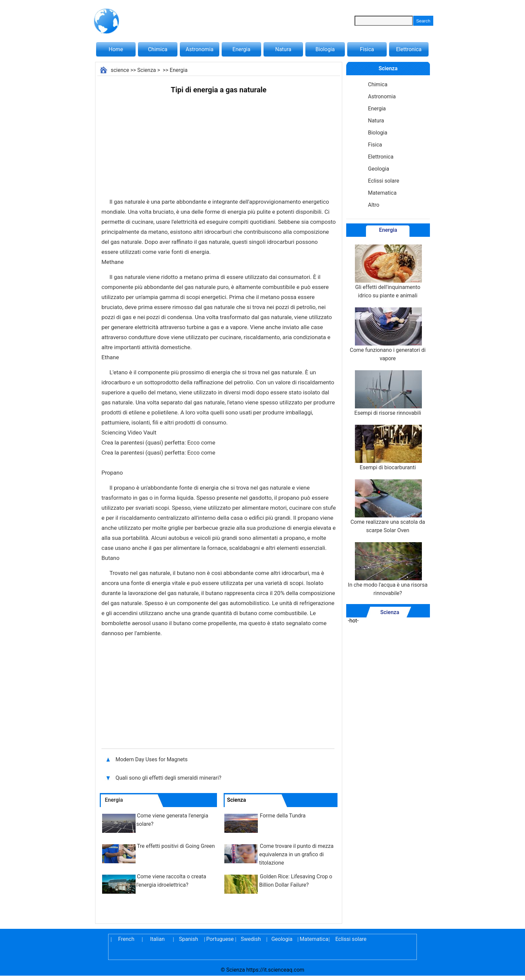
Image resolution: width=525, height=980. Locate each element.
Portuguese (220, 939)
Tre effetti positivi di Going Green (176, 846)
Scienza (147, 70)
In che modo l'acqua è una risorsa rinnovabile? (388, 569)
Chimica (158, 49)
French (126, 939)
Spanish (189, 939)
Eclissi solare (384, 181)
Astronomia (200, 49)
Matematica (382, 193)
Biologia (325, 49)
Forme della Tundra (283, 816)
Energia (241, 49)
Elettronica (409, 49)
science (120, 70)
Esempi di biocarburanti (388, 448)
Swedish (251, 939)
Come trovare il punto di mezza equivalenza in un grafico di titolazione (296, 854)
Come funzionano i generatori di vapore (388, 334)
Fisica (367, 49)
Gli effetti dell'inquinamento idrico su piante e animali (388, 272)
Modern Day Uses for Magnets (152, 759)
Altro (374, 205)
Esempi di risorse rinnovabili (388, 393)
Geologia (379, 169)
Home (116, 49)
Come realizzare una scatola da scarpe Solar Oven (388, 506)
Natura (283, 49)
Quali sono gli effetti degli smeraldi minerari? (169, 778)
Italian (157, 939)
